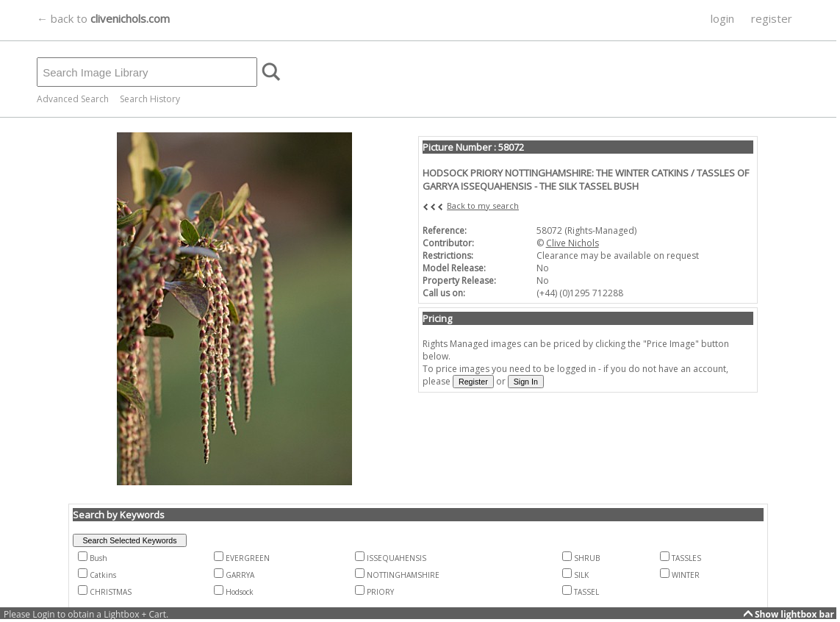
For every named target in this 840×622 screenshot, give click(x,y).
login (722, 18)
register (772, 18)
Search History (150, 99)
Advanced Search (73, 99)
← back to (103, 18)
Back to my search (483, 205)
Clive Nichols (572, 243)
